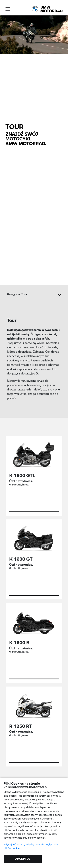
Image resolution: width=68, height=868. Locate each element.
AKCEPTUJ (23, 859)
